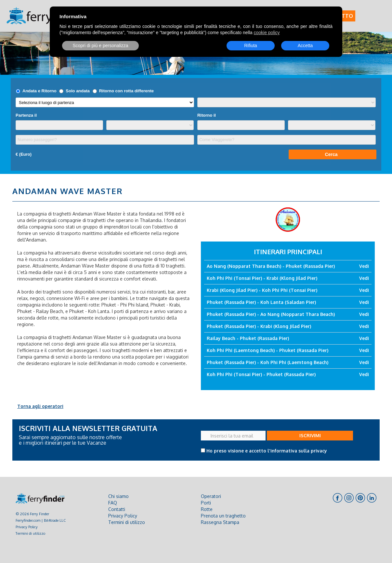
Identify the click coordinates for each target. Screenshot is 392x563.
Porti (206, 503)
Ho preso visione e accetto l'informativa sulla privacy (267, 451)
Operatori (211, 496)
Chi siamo (118, 496)
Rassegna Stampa (220, 522)
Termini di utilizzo (30, 533)
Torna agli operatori (40, 406)
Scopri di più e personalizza (100, 46)
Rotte (207, 509)
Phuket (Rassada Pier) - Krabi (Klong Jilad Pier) (259, 326)
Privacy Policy (27, 527)
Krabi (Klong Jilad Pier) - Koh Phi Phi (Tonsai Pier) (262, 290)
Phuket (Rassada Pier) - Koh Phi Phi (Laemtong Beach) (268, 362)
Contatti (117, 509)
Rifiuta (251, 46)
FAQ (113, 503)
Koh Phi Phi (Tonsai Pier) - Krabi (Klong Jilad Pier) (262, 278)
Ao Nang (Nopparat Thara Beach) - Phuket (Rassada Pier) (271, 266)
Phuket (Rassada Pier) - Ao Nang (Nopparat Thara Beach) (271, 314)
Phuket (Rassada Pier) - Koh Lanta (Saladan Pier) (261, 302)
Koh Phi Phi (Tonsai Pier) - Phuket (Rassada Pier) (261, 374)
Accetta (305, 46)
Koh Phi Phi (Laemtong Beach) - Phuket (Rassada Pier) (268, 350)
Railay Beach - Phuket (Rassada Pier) (248, 338)
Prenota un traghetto (223, 516)
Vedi (364, 266)
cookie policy (267, 33)
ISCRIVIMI (310, 435)
